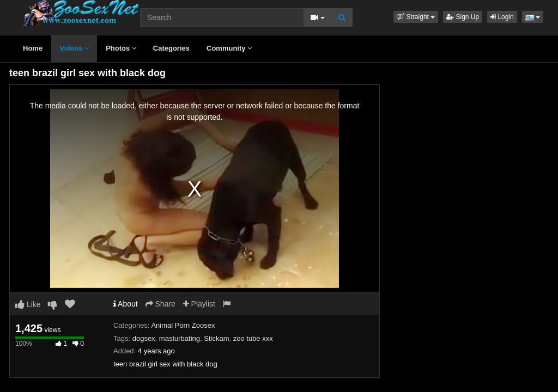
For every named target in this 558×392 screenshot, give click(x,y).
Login (502, 17)
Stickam (216, 338)
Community (229, 48)
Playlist (199, 304)
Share (160, 304)
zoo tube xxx (253, 338)
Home (33, 48)
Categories (171, 48)
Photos (121, 48)
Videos (74, 48)
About (126, 304)
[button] (416, 17)
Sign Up (463, 17)
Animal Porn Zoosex (183, 325)
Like (28, 304)
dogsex (144, 338)
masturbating (180, 338)
